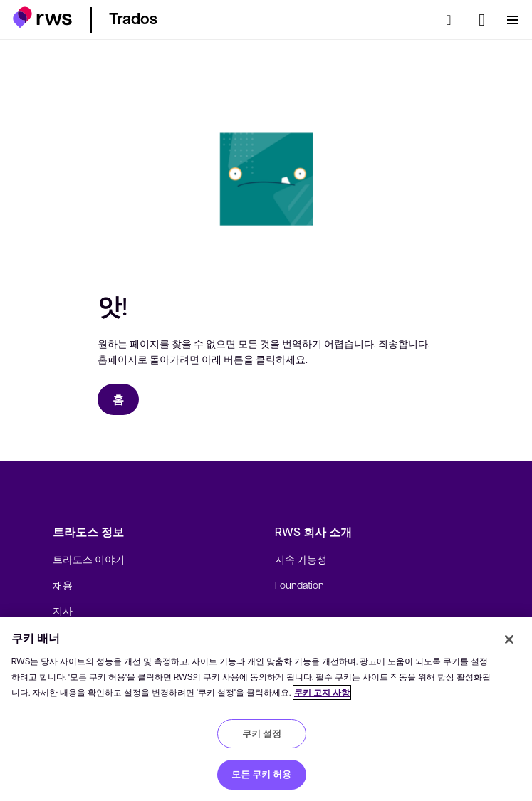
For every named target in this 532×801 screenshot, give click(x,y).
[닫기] (509, 639)
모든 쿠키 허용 (261, 774)
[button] (42, 17)
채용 (63, 585)
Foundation (299, 585)
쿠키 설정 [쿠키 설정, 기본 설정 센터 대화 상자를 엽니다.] (262, 733)
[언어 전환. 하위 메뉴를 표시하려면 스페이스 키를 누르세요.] (482, 20)
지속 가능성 (301, 559)
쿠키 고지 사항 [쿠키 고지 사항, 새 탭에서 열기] (322, 692)
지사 (63, 610)
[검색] (453, 20)
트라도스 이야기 (89, 559)
